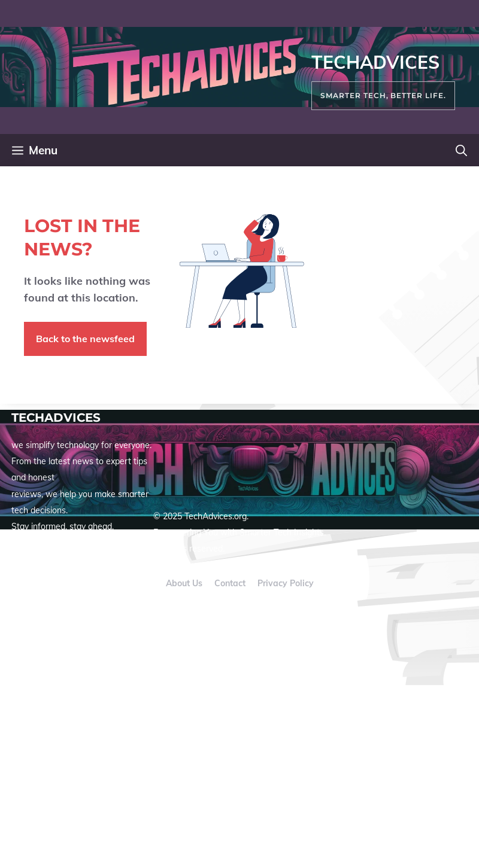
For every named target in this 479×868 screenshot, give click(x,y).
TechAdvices (375, 62)
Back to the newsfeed (85, 339)
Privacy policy (286, 583)
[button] (461, 150)
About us (184, 583)
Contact (230, 583)
